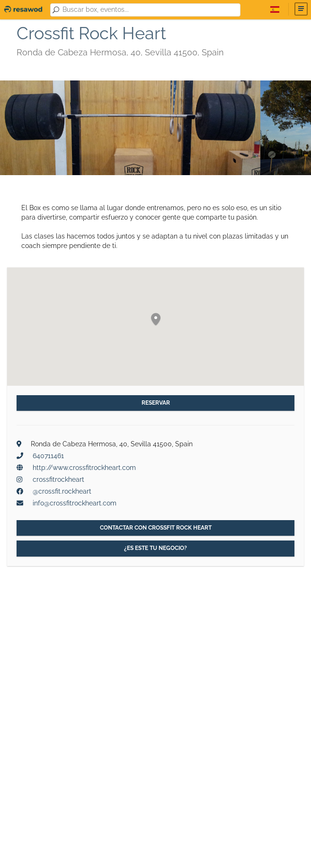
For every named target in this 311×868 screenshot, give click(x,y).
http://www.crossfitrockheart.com (84, 468)
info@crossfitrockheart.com (75, 503)
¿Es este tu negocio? (155, 548)
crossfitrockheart (58, 479)
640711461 (48, 456)
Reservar (156, 403)
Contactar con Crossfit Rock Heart (156, 528)
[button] (156, 320)
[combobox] (150, 10)
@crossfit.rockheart (62, 491)
